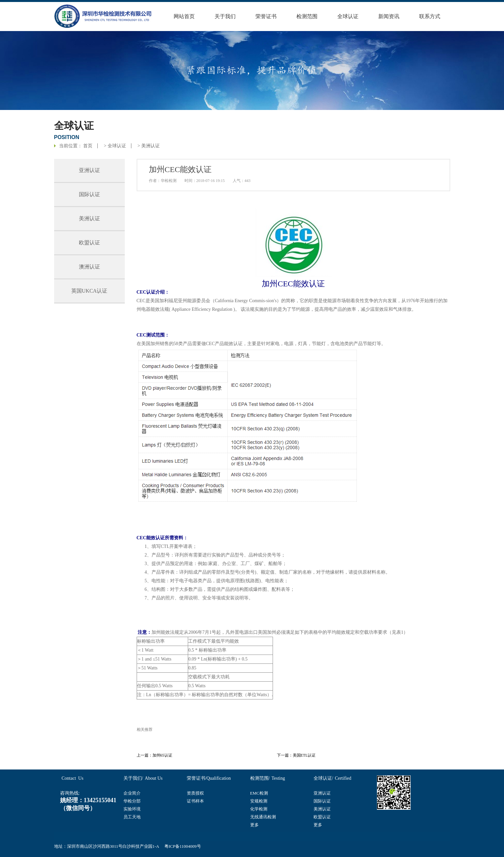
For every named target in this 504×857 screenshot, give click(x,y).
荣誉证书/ (197, 778)
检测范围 (307, 16)
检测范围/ (260, 778)
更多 (254, 825)
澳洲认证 (89, 267)
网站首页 (184, 16)
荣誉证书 (266, 16)
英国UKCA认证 (89, 291)
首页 (88, 146)
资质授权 (195, 793)
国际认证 (89, 194)
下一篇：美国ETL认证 (296, 755)
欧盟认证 (89, 243)
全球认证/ (323, 778)
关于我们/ (133, 778)
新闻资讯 (389, 16)
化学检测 (259, 809)
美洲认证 (151, 146)
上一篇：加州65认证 (154, 755)
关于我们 (225, 16)
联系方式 (430, 16)
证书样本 (195, 801)
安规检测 (259, 801)
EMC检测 (259, 793)
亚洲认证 (89, 170)
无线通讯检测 (263, 817)
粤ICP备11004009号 (183, 846)
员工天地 (132, 817)
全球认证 (348, 16)
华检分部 (132, 801)
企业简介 (132, 793)
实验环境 (132, 809)
